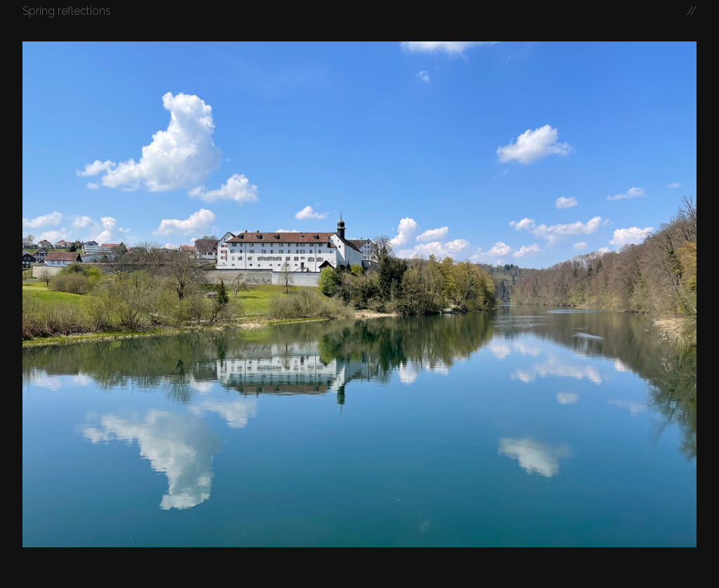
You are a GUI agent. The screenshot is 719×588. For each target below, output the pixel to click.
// (692, 11)
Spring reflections (67, 11)
